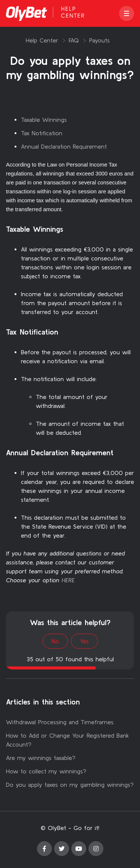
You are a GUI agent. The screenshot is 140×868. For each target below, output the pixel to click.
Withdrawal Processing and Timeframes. (60, 722)
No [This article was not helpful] (55, 641)
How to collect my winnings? (46, 771)
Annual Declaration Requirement (64, 146)
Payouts (99, 40)
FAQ (74, 40)
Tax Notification (42, 133)
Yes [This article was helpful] (84, 641)
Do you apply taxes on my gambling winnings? (70, 785)
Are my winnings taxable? (41, 758)
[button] (127, 13)
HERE (68, 580)
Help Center (42, 40)
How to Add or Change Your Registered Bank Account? (67, 740)
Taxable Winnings (44, 120)
